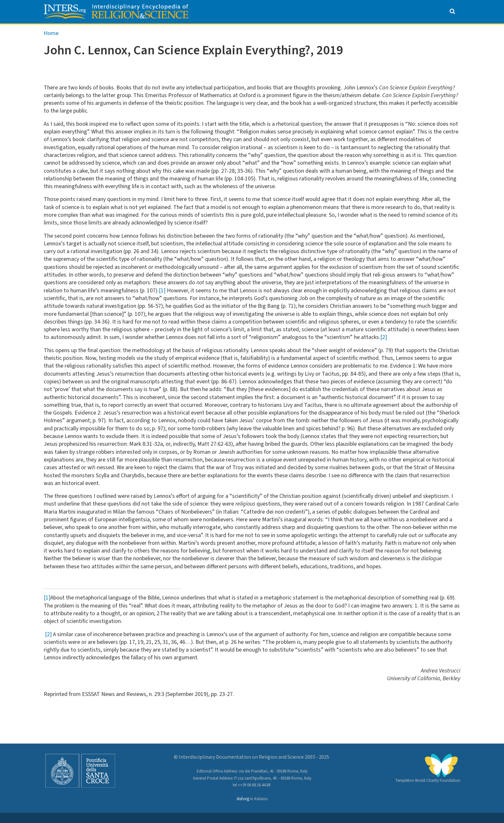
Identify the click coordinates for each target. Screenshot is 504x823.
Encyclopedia (247, 31)
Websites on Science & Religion (401, 31)
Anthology (184, 31)
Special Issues (309, 31)
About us (134, 31)
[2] (384, 352)
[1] (162, 305)
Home (51, 48)
